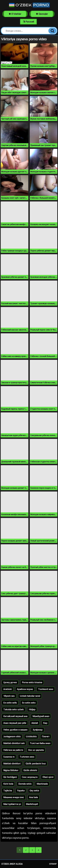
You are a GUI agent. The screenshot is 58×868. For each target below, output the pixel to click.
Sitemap (53, 864)
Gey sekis (34, 791)
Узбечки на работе (13, 750)
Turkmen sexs (27, 757)
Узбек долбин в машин (15, 730)
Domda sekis (25, 784)
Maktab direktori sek (14, 743)
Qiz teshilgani (10, 777)
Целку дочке (10, 682)
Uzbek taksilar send (30, 696)
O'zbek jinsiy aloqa (12, 864)
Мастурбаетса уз (12, 804)
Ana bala (33, 797)
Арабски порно (25, 689)
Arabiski (8, 689)
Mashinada (42, 784)
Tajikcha (8, 791)
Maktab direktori (12, 764)
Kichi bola (8, 784)
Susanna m (9, 757)
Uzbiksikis (31, 736)
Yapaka (21, 791)
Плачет (46, 736)
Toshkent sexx (46, 689)
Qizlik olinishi (30, 770)
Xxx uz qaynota (36, 750)
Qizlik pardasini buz (36, 764)
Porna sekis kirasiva (32, 682)
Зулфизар (38, 730)
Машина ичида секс (14, 797)
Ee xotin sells (10, 703)
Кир (45, 723)
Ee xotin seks (29, 703)
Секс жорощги (30, 777)
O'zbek (29, 5)
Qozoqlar (42, 14)
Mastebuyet (32, 804)
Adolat (35, 723)
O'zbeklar (15, 14)
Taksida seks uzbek (13, 709)
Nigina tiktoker (11, 770)
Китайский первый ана (15, 716)
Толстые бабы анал (40, 743)
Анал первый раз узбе (15, 723)
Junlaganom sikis (12, 736)
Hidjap (32, 709)
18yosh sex (9, 696)
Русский (28, 22)
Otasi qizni (48, 777)
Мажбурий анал (41, 716)
